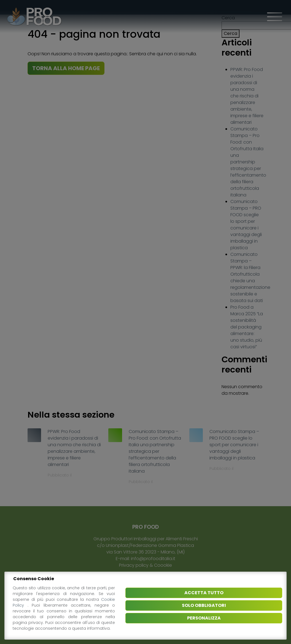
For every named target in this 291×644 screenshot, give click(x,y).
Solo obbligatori (204, 605)
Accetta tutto (204, 593)
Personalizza (204, 618)
